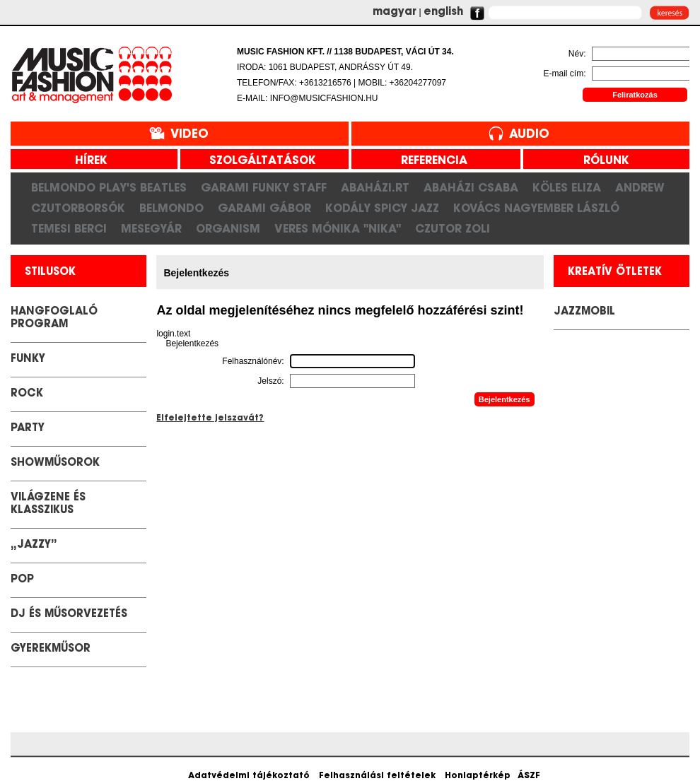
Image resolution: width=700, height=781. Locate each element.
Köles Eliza (567, 187)
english (443, 12)
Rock (27, 394)
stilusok (50, 272)
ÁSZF (529, 776)
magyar (395, 12)
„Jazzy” (34, 545)
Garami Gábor (264, 208)
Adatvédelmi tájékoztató (249, 776)
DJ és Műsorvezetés (69, 615)
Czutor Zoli (453, 228)
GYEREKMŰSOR (51, 649)
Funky (28, 359)
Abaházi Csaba (471, 187)
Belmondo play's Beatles (109, 187)
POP (22, 580)
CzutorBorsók (78, 208)
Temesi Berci (69, 228)
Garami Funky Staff (264, 187)
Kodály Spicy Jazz (382, 208)
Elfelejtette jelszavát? (210, 418)
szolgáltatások (257, 161)
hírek (86, 161)
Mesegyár (151, 228)
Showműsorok (55, 463)
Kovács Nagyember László (536, 208)
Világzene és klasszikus (48, 504)
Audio (529, 135)
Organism (228, 228)
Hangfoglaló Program (54, 318)
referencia (429, 161)
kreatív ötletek (615, 272)
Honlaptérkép (478, 776)
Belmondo (171, 208)
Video (189, 135)
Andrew (640, 187)
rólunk (601, 161)
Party (28, 429)
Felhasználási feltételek (377, 776)
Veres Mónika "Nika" (338, 228)
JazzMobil (584, 312)
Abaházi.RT (375, 187)
